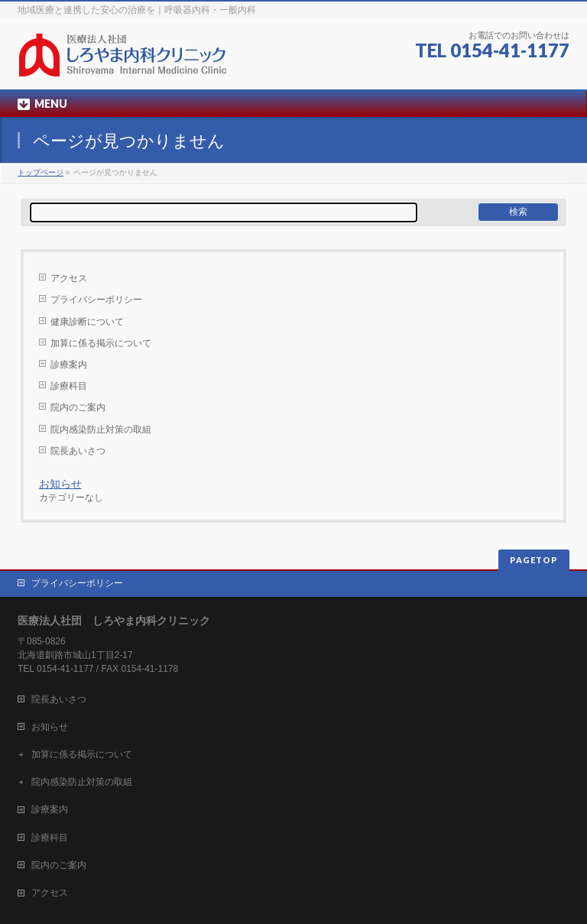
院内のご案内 (78, 407)
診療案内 (69, 365)
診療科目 (69, 386)
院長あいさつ (78, 451)
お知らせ (60, 484)
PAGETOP (534, 560)
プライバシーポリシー (96, 300)
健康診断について (87, 322)
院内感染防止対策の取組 (101, 430)
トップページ (41, 172)
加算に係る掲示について (101, 343)
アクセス (69, 278)
